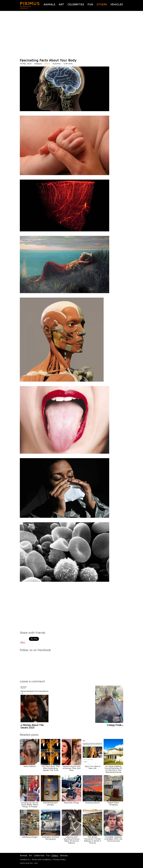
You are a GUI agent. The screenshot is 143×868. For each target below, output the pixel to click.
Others (102, 4)
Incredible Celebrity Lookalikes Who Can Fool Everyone (113, 839)
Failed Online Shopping (113, 804)
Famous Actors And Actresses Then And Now (71, 768)
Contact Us (25, 859)
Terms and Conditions (41, 859)
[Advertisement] (71, 35)
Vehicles (117, 4)
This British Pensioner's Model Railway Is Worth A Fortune (92, 840)
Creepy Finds (114, 725)
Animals (49, 4)
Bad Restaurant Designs (51, 804)
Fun (90, 4)
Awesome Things (71, 803)
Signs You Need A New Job (93, 767)
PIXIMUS (30, 3)
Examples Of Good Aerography (51, 838)
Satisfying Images (30, 837)
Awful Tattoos (30, 766)
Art (61, 4)
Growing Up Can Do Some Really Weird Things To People (30, 805)
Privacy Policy (59, 859)
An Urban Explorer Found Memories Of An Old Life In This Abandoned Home (113, 769)
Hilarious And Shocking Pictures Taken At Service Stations (72, 840)
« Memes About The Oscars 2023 (32, 726)
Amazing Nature (93, 803)
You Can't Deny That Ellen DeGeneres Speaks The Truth (51, 768)
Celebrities (76, 4)
